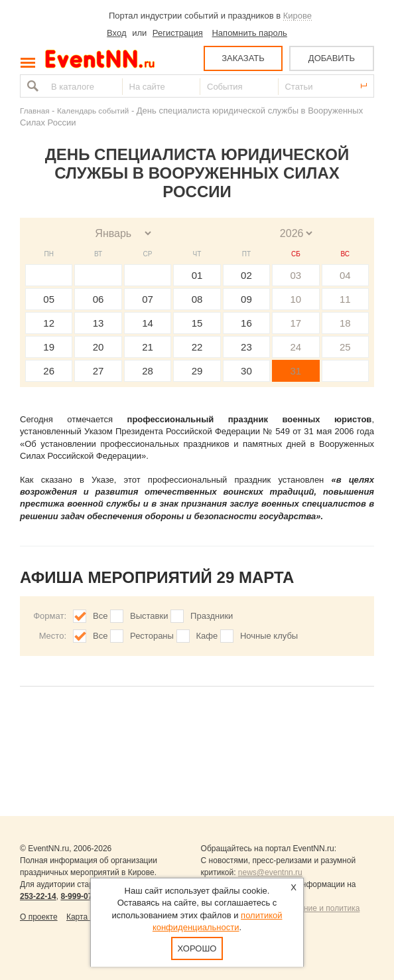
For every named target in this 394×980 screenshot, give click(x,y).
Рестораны (152, 636)
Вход (116, 33)
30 (246, 371)
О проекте (39, 917)
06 (98, 299)
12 (49, 323)
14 (148, 323)
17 (295, 323)
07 (148, 299)
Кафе (207, 636)
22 (197, 347)
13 (98, 323)
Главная (34, 111)
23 (246, 347)
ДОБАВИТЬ (332, 58)
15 (197, 323)
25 (345, 347)
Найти (31, 86)
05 (49, 299)
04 (345, 275)
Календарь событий (93, 111)
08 (197, 299)
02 (246, 275)
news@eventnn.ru (270, 872)
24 (295, 347)
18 (345, 323)
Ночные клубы (269, 636)
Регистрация (178, 33)
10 (295, 299)
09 (246, 299)
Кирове (297, 16)
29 (197, 371)
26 (49, 371)
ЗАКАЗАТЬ (243, 58)
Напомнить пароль (249, 33)
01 (197, 275)
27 (98, 371)
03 (295, 275)
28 (148, 371)
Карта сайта (89, 917)
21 (148, 347)
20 (98, 347)
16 (246, 323)
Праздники (212, 616)
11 (345, 299)
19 (49, 347)
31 (295, 371)
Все (100, 616)
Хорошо (197, 948)
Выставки (149, 616)
